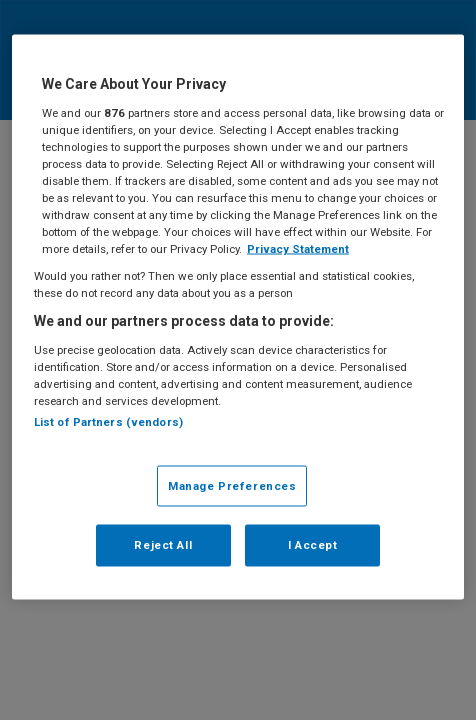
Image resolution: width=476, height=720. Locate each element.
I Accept (313, 545)
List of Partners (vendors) (108, 422)
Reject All (163, 545)
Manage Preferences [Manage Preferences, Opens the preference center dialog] (232, 485)
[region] (238, 317)
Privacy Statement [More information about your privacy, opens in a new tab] (298, 249)
